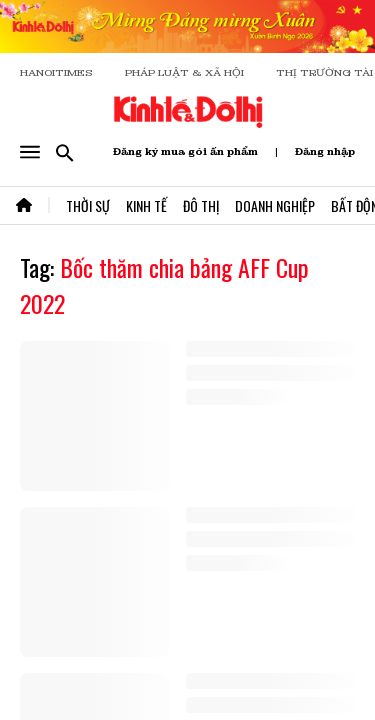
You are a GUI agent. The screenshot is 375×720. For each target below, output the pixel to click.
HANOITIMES (56, 72)
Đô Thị (201, 205)
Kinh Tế (146, 205)
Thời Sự (88, 205)
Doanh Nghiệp (275, 205)
